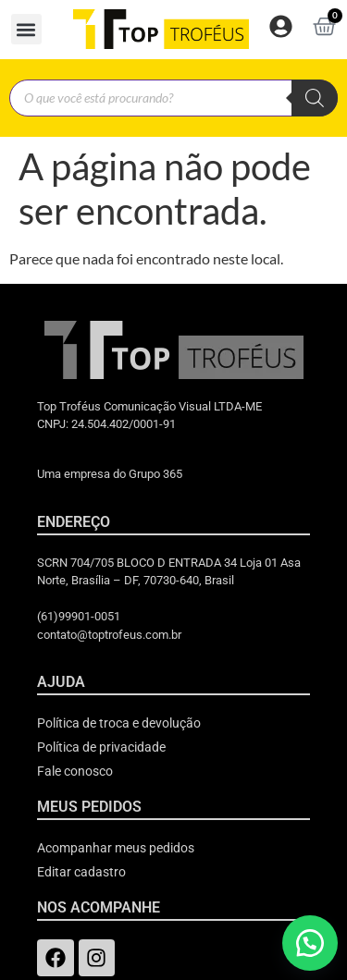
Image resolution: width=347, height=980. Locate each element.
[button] (26, 29)
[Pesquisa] (315, 98)
